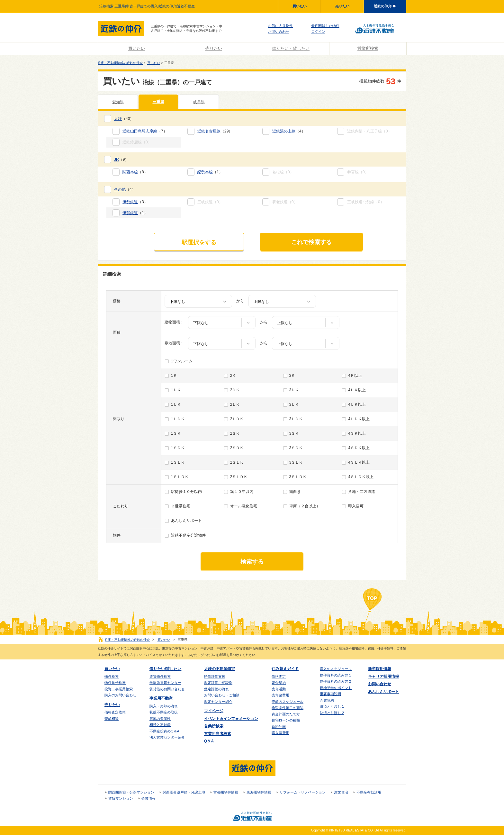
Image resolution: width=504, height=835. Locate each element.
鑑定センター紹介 (218, 702)
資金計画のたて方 (286, 714)
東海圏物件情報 (259, 792)
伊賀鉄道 (130, 213)
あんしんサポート (186, 521)
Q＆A (209, 741)
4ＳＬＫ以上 (359, 462)
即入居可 (356, 506)
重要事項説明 (330, 694)
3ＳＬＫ (296, 462)
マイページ (214, 711)
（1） (210, 172)
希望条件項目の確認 (288, 708)
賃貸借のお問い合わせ (167, 689)
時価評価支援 (215, 676)
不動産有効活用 (369, 792)
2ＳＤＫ (237, 448)
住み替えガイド (285, 669)
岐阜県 (199, 102)
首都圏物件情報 (226, 792)
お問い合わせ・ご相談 (222, 695)
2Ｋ (233, 376)
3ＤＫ (294, 390)
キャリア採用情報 (383, 676)
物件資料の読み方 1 (335, 675)
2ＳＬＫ (237, 462)
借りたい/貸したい (165, 669)
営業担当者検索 (218, 734)
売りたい (342, 6)
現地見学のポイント (336, 688)
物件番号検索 (115, 683)
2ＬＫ (235, 404)
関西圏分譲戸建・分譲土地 (184, 792)
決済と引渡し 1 (332, 706)
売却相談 (112, 719)
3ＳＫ (294, 433)
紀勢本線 (205, 172)
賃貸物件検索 (160, 676)
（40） (124, 119)
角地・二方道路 (362, 492)
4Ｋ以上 (355, 376)
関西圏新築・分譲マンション (131, 792)
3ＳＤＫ (296, 448)
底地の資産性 (160, 719)
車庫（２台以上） (305, 506)
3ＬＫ (294, 404)
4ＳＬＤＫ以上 (361, 477)
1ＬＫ (176, 404)
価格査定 (279, 676)
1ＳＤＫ (178, 448)
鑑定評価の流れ (216, 689)
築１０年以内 (242, 492)
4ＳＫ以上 (357, 433)
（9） (121, 159)
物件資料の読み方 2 (335, 681)
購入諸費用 (280, 733)
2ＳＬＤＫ (239, 477)
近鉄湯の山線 (284, 131)
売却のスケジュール (288, 702)
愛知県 (118, 102)
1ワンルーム (182, 361)
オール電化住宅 (244, 506)
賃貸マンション (121, 798)
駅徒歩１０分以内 (186, 492)
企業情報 (148, 798)
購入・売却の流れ (164, 706)
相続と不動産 (160, 725)
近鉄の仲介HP (385, 6)
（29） (215, 131)
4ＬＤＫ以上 (359, 419)
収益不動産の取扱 (164, 712)
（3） (135, 202)
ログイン (318, 32)
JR (117, 159)
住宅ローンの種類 (286, 720)
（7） (145, 131)
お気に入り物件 (280, 26)
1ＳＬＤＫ (180, 477)
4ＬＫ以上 (357, 404)
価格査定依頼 (115, 712)
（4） (289, 131)
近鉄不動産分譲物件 (188, 535)
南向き (295, 492)
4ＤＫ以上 (357, 390)
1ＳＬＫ (178, 462)
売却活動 (279, 689)
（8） (135, 172)
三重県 (158, 102)
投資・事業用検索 (119, 689)
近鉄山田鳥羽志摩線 (140, 131)
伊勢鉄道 (130, 202)
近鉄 (118, 119)
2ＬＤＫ (237, 419)
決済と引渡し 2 (332, 713)
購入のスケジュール (336, 669)
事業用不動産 (161, 698)
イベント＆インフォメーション (231, 719)
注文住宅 (341, 792)
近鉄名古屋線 (209, 131)
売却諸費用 (280, 695)
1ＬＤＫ (178, 419)
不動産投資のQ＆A (164, 731)
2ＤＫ (235, 390)
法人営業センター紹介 (167, 737)
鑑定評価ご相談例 (218, 683)
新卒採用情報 (380, 669)
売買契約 (327, 700)
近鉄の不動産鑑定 (220, 669)
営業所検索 (368, 48)
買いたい (300, 6)
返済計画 (279, 727)
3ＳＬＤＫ (298, 477)
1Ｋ (174, 376)
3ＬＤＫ (296, 419)
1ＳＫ (176, 433)
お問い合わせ (279, 32)
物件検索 (112, 676)
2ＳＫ (235, 433)
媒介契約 (279, 683)
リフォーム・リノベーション (303, 792)
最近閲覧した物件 (325, 26)
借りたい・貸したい (291, 48)
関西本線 (130, 172)
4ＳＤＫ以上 (359, 448)
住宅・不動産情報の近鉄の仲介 (120, 63)
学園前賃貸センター (165, 683)
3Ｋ (292, 376)
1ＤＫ (176, 390)
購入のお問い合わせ (120, 695)
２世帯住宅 (181, 506)
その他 (120, 189)
